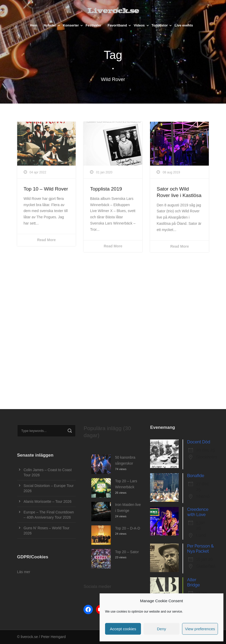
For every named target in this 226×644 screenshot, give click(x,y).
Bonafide (196, 476)
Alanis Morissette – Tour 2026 (48, 501)
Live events (184, 25)
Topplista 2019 (106, 189)
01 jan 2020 (104, 172)
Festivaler (93, 25)
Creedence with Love (198, 512)
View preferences (200, 629)
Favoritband (117, 25)
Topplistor (160, 25)
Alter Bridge (193, 582)
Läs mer (24, 572)
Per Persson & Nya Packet (200, 549)
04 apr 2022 (38, 172)
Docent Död (199, 442)
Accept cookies (123, 629)
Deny (161, 629)
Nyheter (50, 25)
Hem (34, 25)
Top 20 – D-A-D (127, 528)
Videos (139, 25)
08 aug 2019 (171, 172)
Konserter (71, 25)
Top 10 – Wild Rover (46, 189)
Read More (47, 240)
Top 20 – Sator (127, 552)
